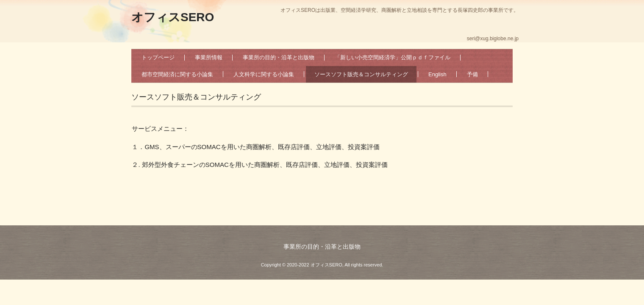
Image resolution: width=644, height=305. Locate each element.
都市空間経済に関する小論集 (177, 74)
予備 (472, 74)
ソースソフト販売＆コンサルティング (361, 74)
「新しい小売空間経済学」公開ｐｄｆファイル (393, 57)
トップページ (158, 57)
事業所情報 (209, 57)
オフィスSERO (173, 17)
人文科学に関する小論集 (264, 74)
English (437, 74)
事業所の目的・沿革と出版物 (279, 57)
